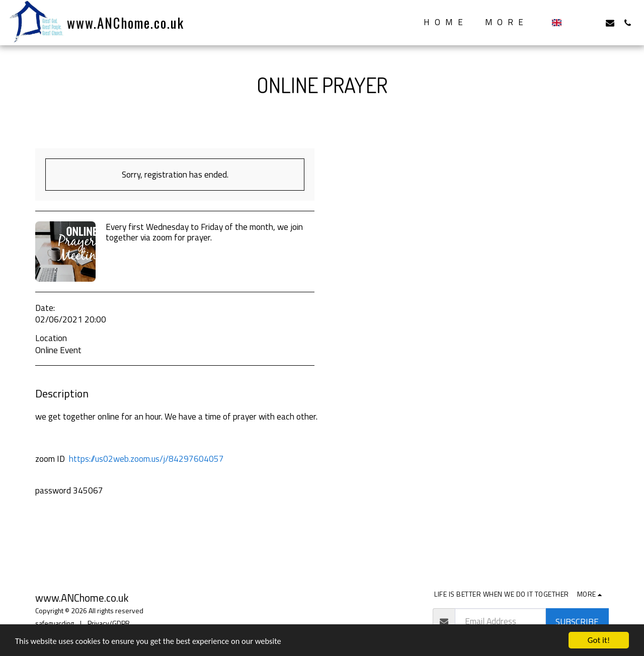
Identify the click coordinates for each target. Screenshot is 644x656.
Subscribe (577, 622)
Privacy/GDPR (109, 623)
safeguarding (55, 623)
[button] (575, 23)
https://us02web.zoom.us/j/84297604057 (146, 459)
